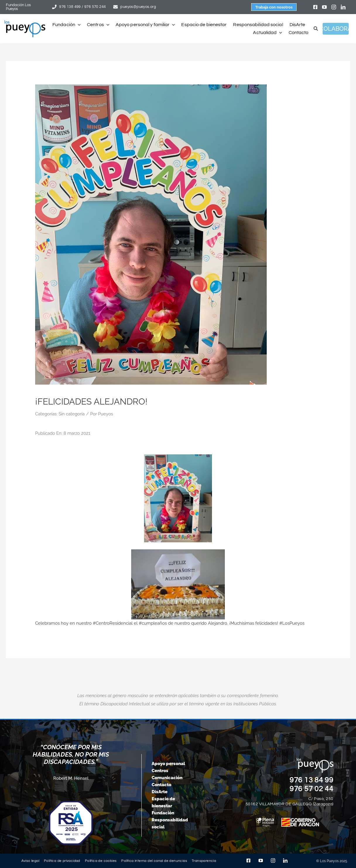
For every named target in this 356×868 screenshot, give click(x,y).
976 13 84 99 (311, 780)
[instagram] (334, 7)
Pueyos (106, 414)
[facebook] (315, 7)
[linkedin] (343, 7)
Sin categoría (72, 414)
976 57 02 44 (311, 789)
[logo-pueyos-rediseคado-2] (25, 22)
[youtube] (324, 7)
